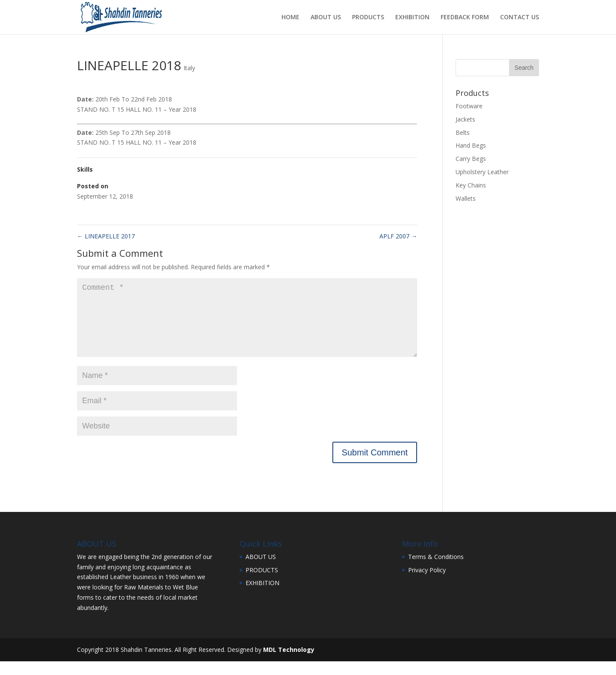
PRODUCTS (368, 18)
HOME (290, 18)
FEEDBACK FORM (465, 18)
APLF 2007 (398, 236)
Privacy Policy (427, 584)
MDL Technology (289, 663)
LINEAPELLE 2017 (106, 236)
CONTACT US (520, 18)
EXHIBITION (412, 18)
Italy (189, 68)
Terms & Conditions (436, 570)
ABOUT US (326, 18)
